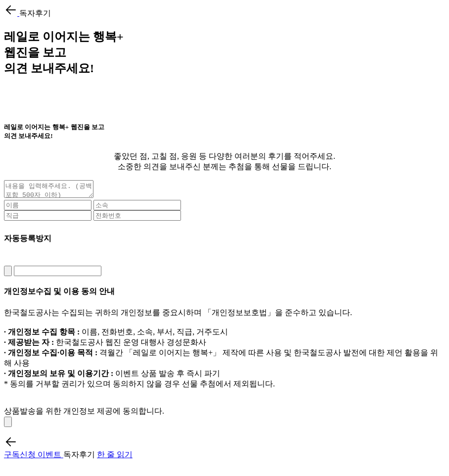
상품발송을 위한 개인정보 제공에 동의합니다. (84, 414)
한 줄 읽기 (115, 457)
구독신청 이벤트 (34, 457)
